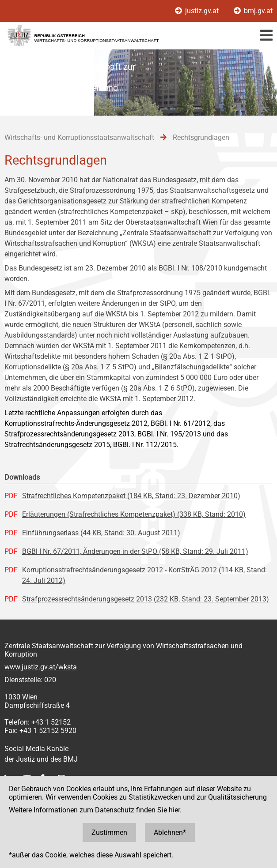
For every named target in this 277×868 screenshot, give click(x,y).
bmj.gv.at (253, 11)
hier (174, 810)
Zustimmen (109, 832)
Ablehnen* (170, 832)
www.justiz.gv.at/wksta (41, 667)
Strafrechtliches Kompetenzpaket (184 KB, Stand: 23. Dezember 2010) (131, 496)
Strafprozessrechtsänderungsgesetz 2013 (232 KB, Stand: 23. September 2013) (146, 599)
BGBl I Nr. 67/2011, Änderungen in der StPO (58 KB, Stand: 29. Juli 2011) (135, 551)
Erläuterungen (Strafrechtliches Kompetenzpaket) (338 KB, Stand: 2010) (134, 514)
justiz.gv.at (198, 11)
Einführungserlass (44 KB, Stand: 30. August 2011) (101, 533)
